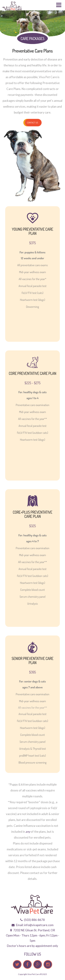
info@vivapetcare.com (39, 925)
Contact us (32, 123)
